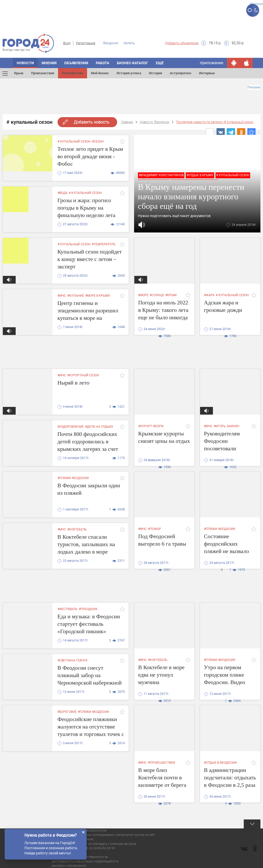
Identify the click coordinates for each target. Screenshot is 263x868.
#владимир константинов (161, 175)
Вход (67, 43)
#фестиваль (68, 609)
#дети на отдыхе (99, 427)
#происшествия (162, 763)
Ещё (160, 63)
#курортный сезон (83, 375)
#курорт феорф (151, 426)
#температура (104, 244)
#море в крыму (98, 296)
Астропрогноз (181, 73)
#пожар (154, 529)
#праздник (88, 609)
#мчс (62, 296)
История (156, 73)
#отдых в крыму (200, 175)
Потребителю (73, 73)
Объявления (76, 63)
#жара (209, 295)
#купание (76, 296)
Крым (19, 73)
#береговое (67, 712)
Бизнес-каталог (133, 63)
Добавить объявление (182, 43)
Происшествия (43, 73)
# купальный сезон (74, 142)
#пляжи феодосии (73, 478)
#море (143, 295)
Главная (127, 122)
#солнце (157, 295)
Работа (102, 63)
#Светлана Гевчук (73, 660)
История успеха (129, 73)
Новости (25, 63)
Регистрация (86, 43)
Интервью (207, 73)
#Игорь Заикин (227, 426)
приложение (212, 63)
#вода (63, 193)
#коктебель (77, 529)
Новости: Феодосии (154, 122)
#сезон (98, 142)
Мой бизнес (100, 73)
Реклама (257, 4)
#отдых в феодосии (220, 763)
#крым (171, 295)
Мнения (49, 63)
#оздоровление (71, 427)
